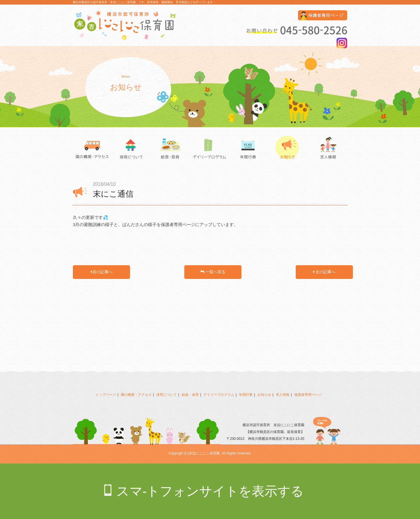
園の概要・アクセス (92, 149)
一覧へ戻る (213, 272)
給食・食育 (171, 149)
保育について (132, 149)
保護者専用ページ (308, 395)
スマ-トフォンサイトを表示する (210, 491)
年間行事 (249, 149)
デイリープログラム (210, 149)
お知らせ (288, 149)
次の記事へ (324, 272)
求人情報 (328, 149)
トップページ (106, 395)
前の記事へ (102, 272)
